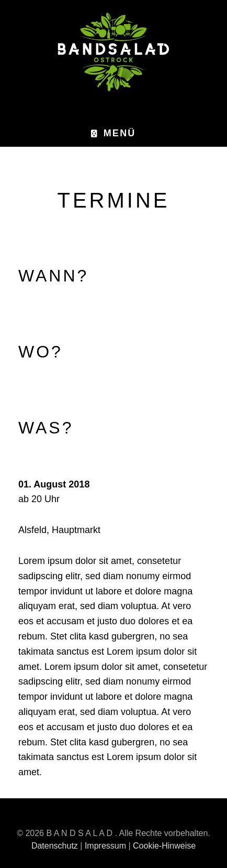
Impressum (105, 846)
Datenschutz (55, 846)
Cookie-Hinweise (164, 846)
